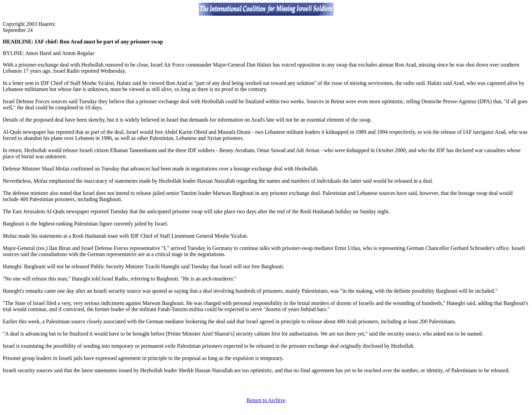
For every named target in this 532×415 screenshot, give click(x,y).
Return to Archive (266, 400)
